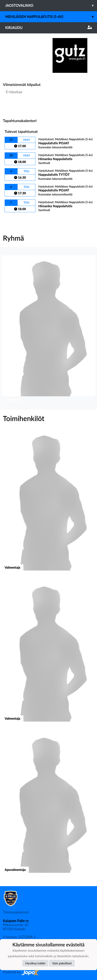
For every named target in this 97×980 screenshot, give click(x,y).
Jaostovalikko (51, 6)
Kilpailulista (13, 107)
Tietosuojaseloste (16, 912)
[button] (48, 329)
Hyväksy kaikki (35, 963)
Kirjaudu (48, 28)
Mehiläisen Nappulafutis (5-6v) (51, 17)
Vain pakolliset (62, 963)
